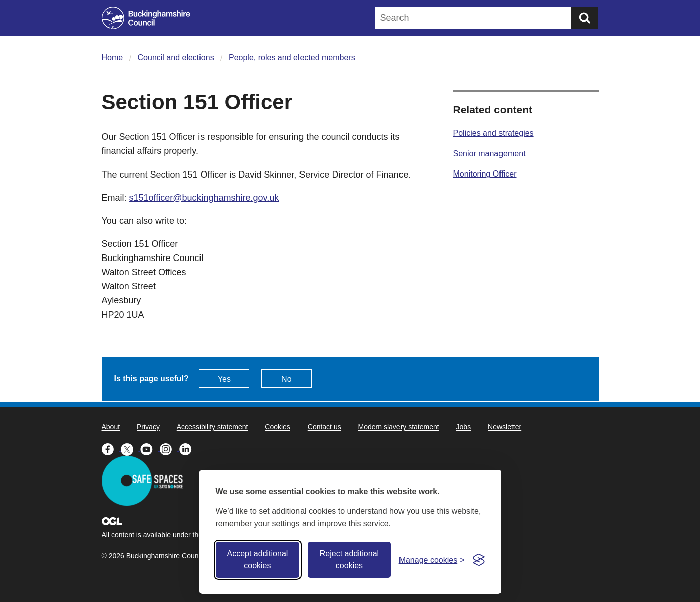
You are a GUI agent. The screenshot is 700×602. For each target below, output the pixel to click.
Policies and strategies (493, 133)
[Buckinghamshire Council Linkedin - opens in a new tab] (188, 448)
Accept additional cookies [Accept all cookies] (257, 560)
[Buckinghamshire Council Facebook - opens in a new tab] (111, 448)
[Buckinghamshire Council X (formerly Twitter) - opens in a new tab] (130, 448)
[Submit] (585, 18)
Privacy (148, 427)
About (111, 427)
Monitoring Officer (485, 174)
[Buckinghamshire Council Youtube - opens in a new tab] (150, 448)
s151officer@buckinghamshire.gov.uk (204, 198)
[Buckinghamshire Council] (146, 18)
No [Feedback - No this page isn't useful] (286, 379)
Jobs (464, 427)
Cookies (278, 427)
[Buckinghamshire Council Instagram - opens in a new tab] (170, 448)
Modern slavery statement (399, 427)
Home (112, 58)
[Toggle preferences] (432, 560)
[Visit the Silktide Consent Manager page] (479, 560)
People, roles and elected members (292, 58)
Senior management (489, 154)
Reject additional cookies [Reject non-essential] (349, 560)
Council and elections (176, 58)
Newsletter (505, 427)
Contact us (324, 427)
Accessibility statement (213, 427)
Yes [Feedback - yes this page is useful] (224, 379)
